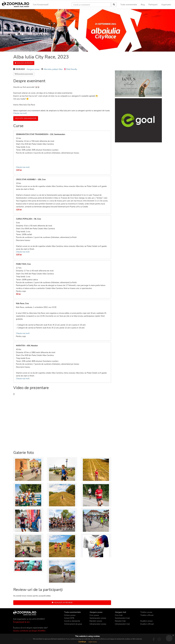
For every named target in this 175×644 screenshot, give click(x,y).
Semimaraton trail (122, 618)
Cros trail (119, 615)
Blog (143, 5)
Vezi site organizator (26, 118)
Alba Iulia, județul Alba (53, 69)
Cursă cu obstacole (72, 621)
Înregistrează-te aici (21, 622)
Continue (82, 642)
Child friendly (72, 69)
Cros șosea (94, 615)
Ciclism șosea (70, 615)
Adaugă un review (24, 63)
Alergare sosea (33, 69)
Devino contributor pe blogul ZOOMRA (29, 631)
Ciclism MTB (69, 618)
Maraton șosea (96, 621)
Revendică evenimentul (24, 74)
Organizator (166, 5)
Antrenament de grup (73, 624)
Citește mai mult (20, 113)
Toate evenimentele (129, 5)
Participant (153, 5)
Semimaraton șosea (98, 618)
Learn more (93, 642)
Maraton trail (120, 621)
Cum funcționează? (41, 5)
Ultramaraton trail (122, 624)
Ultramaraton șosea (98, 624)
